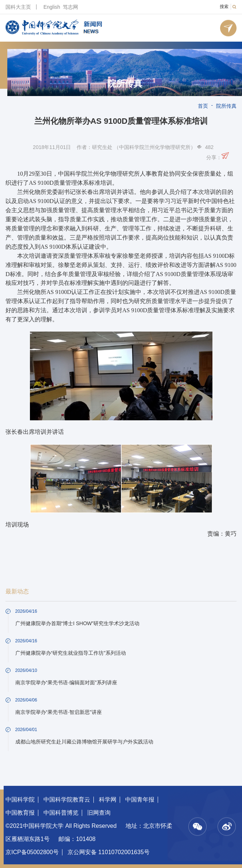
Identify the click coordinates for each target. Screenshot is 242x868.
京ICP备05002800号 (32, 852)
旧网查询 (99, 813)
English (52, 7)
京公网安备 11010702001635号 (109, 852)
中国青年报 (140, 800)
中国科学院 (20, 800)
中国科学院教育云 (67, 800)
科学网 (108, 800)
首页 (203, 106)
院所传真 (125, 84)
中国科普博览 (61, 813)
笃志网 (70, 7)
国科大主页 (18, 7)
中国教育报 (20, 813)
